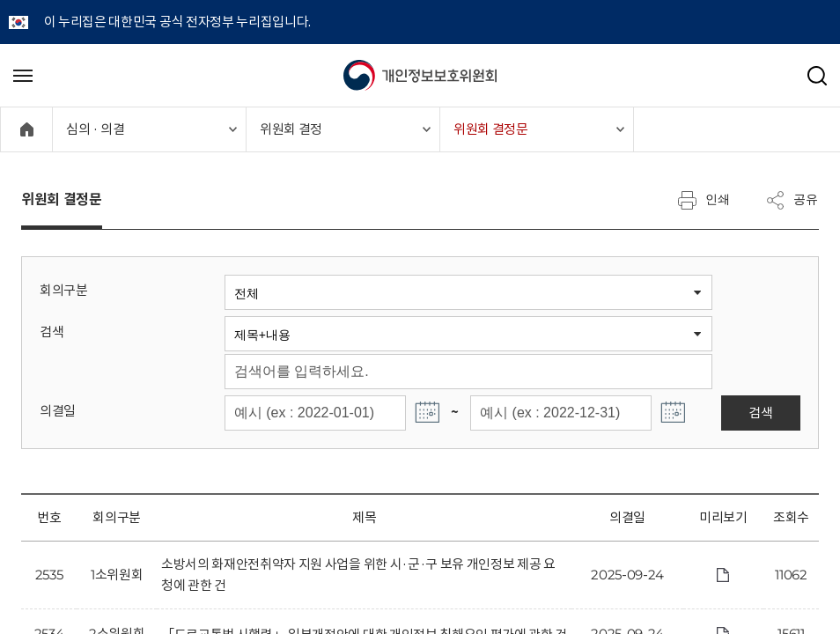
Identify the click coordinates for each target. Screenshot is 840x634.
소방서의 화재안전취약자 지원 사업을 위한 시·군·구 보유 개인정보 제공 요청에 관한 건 (358, 575)
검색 (52, 332)
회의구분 (64, 290)
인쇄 (704, 200)
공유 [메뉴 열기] (792, 200)
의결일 (58, 411)
